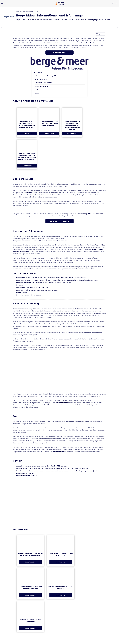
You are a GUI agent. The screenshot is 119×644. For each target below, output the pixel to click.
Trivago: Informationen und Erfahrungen (30, 620)
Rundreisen (101, 43)
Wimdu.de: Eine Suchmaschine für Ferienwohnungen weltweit (30, 554)
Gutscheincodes (62, 403)
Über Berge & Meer (41, 79)
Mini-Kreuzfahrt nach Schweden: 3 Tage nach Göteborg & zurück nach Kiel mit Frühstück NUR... (27, 156)
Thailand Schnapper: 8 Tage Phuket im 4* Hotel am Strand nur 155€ (49, 123)
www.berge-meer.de (32, 476)
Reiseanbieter (26, 12)
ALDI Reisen (28, 193)
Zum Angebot (27, 133)
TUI (14, 43)
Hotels (75, 245)
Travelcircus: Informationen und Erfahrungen (61, 554)
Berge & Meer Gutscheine (60, 221)
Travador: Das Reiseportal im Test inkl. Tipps (61, 587)
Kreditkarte (48, 405)
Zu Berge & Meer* (60, 52)
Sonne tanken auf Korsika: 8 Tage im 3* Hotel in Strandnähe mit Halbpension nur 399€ (27, 124)
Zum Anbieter (30, 562)
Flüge (103, 245)
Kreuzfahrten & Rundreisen (44, 83)
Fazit (36, 90)
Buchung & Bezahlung (42, 86)
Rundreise (30, 245)
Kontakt (37, 93)
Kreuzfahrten (91, 43)
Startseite (19, 12)
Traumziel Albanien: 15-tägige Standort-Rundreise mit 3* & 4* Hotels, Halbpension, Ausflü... (72, 125)
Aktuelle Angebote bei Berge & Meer (47, 76)
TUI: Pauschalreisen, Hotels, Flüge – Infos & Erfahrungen (30, 587)
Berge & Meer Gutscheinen (93, 214)
